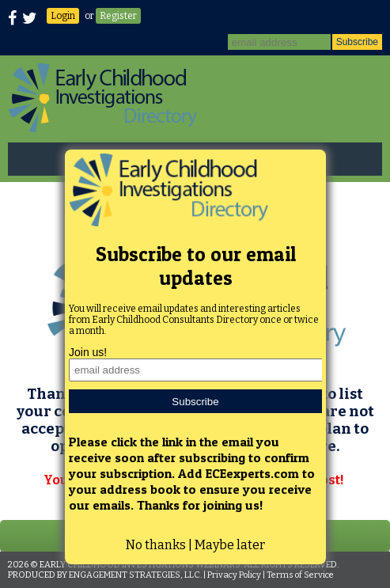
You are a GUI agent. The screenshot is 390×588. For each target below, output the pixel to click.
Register (118, 16)
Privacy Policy (234, 575)
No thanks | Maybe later (195, 545)
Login (63, 16)
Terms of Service (300, 575)
